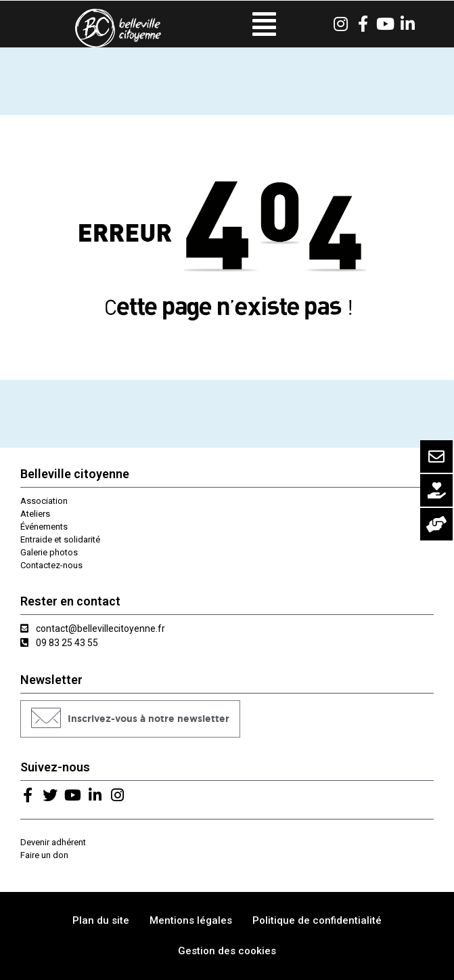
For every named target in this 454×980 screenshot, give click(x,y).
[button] (130, 719)
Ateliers (35, 514)
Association (44, 501)
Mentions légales (191, 920)
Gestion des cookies (227, 951)
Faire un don (44, 855)
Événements (44, 527)
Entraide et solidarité (60, 539)
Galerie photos (49, 552)
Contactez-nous (51, 565)
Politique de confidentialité (317, 920)
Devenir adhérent (53, 842)
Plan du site (101, 920)
